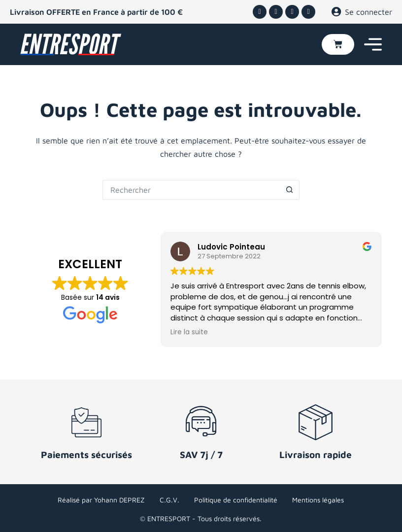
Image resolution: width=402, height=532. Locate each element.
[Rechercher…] (191, 190)
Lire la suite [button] (189, 332)
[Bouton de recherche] (290, 190)
